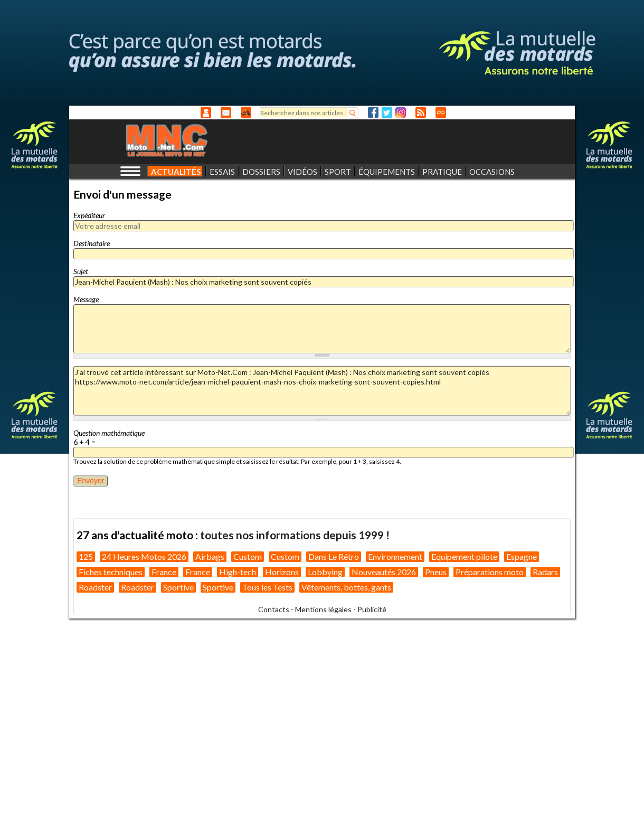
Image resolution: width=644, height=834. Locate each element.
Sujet (81, 271)
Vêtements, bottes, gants (346, 587)
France (164, 572)
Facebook (373, 113)
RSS (421, 113)
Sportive (178, 587)
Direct (441, 113)
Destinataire (92, 243)
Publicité (372, 609)
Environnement (395, 556)
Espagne (522, 556)
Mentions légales (323, 609)
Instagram (401, 113)
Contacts (274, 609)
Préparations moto (490, 572)
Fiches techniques (111, 572)
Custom (248, 556)
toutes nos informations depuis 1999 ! (295, 535)
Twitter (387, 113)
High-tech (238, 572)
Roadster (95, 587)
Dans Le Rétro (334, 556)
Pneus (436, 572)
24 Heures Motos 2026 (144, 556)
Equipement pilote (464, 556)
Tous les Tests (267, 587)
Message (86, 299)
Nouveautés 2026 (384, 572)
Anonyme (206, 113)
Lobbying (325, 572)
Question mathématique (109, 433)
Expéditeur (89, 215)
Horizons (282, 572)
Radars (545, 572)
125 (86, 556)
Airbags (210, 556)
